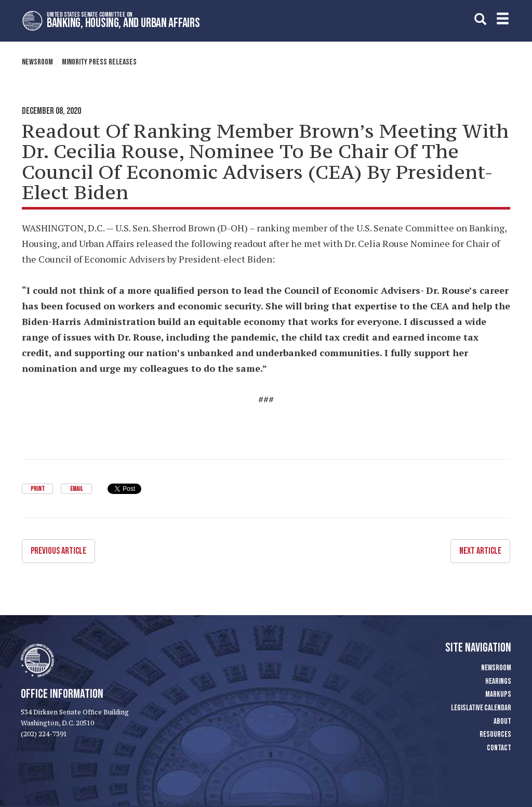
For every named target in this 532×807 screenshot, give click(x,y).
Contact (499, 748)
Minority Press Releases (99, 62)
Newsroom (37, 62)
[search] (480, 19)
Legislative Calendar (481, 708)
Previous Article (58, 551)
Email (76, 489)
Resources (495, 734)
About (502, 721)
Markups (498, 694)
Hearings (498, 681)
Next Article (480, 551)
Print (38, 489)
